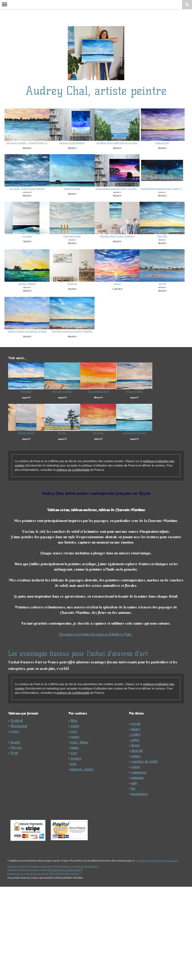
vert (74, 846)
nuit (134, 876)
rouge (75, 830)
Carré (15, 824)
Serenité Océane (26, 526)
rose (74, 824)
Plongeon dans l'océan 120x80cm (27, 330)
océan (136, 817)
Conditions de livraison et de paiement (157, 954)
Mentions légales (17, 960)
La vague (87, 282)
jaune (75, 841)
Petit (14, 846)
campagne (139, 865)
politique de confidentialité (73, 563)
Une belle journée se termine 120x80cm (87, 425)
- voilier (135, 828)
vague (136, 860)
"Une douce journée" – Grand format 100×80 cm (30, 143)
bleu (74, 814)
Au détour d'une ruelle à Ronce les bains (146, 143)
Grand (15, 835)
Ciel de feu (107, 526)
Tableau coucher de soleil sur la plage (27, 425)
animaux (138, 871)
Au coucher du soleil (107, 485)
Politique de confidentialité (66, 963)
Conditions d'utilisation (41, 960)
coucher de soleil (144, 855)
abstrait (137, 844)
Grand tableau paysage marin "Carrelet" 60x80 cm (150, 234)
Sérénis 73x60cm (132, 330)
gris (73, 857)
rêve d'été (87, 330)
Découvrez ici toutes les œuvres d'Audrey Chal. (96, 727)
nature (136, 849)
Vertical (16, 814)
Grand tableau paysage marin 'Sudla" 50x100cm (30, 282)
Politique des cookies (19, 967)
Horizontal (19, 819)
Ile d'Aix (67, 526)
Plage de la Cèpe (132, 282)
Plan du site (39, 967)
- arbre (134, 833)
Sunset (87, 377)
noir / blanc (80, 835)
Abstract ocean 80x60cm (87, 143)
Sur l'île (132, 377)
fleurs (135, 838)
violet (75, 819)
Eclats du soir (27, 189)
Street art (27, 377)
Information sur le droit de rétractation (76, 960)
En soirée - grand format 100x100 (87, 189)
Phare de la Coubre (67, 485)
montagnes (139, 887)
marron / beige (82, 862)
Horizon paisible (148, 485)
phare (136, 822)
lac (133, 882)
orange (76, 851)
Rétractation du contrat (64, 967)
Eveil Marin (26, 485)
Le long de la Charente (148, 526)
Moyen (16, 841)
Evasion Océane (146, 189)
